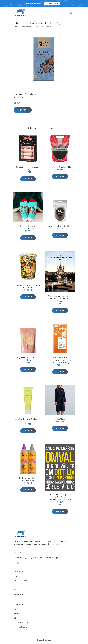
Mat (15, 590)
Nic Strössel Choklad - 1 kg (60, 167)
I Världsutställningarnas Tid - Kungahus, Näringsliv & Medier (60, 298)
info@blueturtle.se (21, 563)
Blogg (16, 609)
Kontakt (17, 614)
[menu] (71, 13)
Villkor (16, 618)
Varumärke (18, 594)
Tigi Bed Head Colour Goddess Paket (28, 479)
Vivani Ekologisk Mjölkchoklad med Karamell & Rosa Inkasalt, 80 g (60, 360)
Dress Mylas (60, 419)
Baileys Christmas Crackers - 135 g (28, 168)
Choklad (34, 94)
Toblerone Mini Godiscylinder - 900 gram (28, 286)
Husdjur (17, 585)
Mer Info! (23, 110)
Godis (27, 94)
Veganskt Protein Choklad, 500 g (28, 359)
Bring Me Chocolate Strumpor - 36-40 (28, 227)
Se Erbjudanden (52, 4)
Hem (16, 27)
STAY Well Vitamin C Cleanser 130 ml (28, 420)
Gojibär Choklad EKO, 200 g (60, 226)
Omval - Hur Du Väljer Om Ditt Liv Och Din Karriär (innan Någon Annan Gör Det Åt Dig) (60, 498)
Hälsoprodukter (20, 581)
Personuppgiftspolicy (23, 622)
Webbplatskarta (20, 627)
